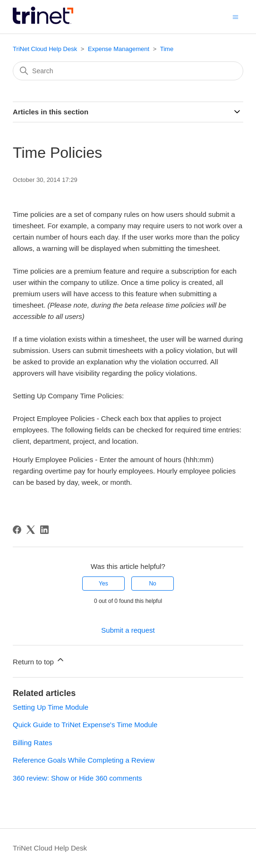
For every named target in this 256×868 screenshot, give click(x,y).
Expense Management (119, 49)
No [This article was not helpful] (152, 584)
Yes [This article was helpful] (103, 584)
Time (167, 49)
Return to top (39, 660)
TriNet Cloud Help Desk (46, 49)
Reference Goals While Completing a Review (84, 760)
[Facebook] (17, 530)
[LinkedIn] (44, 530)
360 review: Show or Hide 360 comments (77, 778)
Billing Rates (32, 743)
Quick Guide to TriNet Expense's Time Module (85, 725)
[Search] (128, 71)
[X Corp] (31, 530)
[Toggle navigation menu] (235, 16)
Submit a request (128, 630)
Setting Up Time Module (51, 707)
